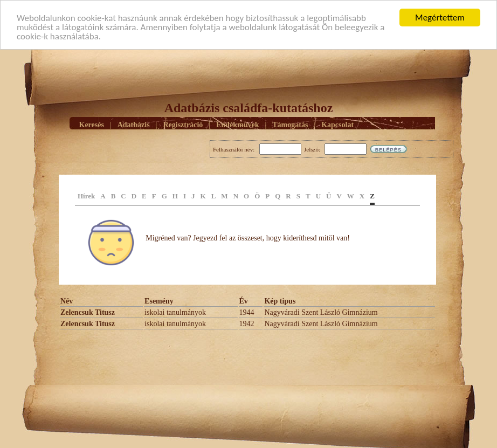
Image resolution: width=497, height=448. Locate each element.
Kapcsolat (337, 124)
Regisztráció (183, 124)
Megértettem (440, 18)
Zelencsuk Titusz (88, 312)
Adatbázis (134, 124)
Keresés (92, 124)
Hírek (86, 196)
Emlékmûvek (237, 124)
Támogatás (290, 124)
